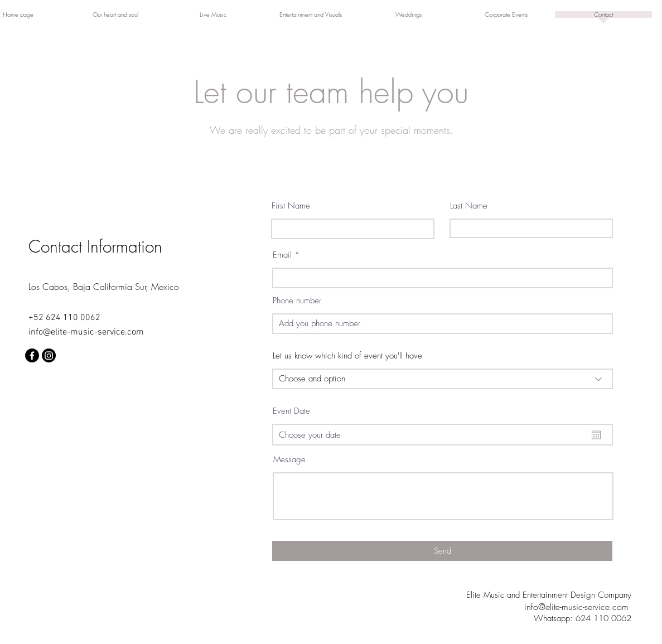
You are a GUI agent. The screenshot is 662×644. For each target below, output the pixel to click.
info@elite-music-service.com (86, 332)
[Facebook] (32, 355)
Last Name (469, 206)
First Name (291, 206)
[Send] (442, 551)
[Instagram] (49, 355)
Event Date (291, 411)
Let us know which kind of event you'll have (347, 356)
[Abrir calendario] (596, 435)
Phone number (297, 301)
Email (282, 255)
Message (289, 460)
